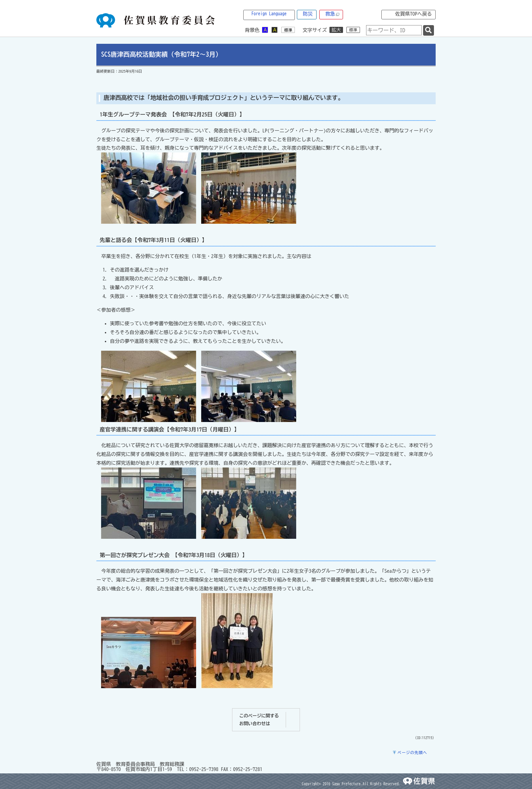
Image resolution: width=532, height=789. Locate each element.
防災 (308, 14)
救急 (332, 14)
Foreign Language (269, 14)
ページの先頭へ (412, 753)
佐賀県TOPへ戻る (414, 14)
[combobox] (394, 30)
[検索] (429, 30)
